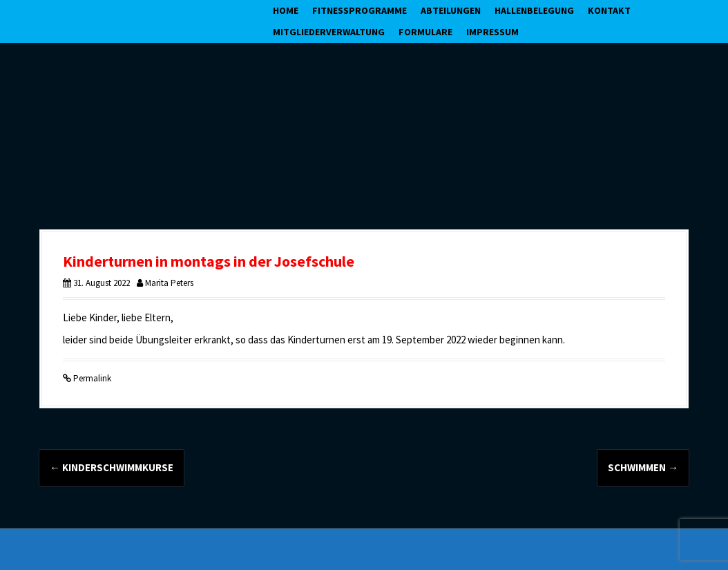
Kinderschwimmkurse (112, 467)
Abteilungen (451, 10)
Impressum (492, 32)
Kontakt (609, 10)
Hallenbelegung (534, 10)
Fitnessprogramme (360, 10)
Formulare (425, 32)
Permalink (91, 378)
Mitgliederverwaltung (329, 32)
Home (286, 10)
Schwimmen (643, 467)
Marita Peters (169, 283)
